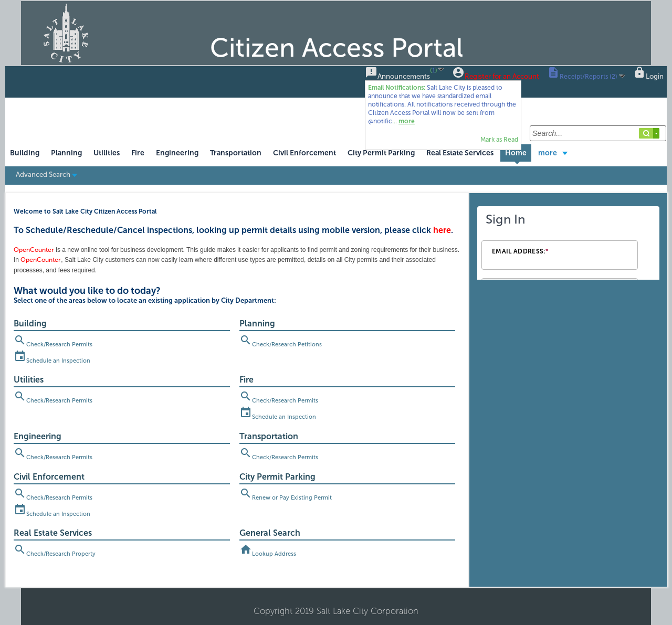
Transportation (236, 153)
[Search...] (598, 133)
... (442, 104)
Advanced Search (46, 174)
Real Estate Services (460, 153)
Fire (138, 153)
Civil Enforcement (304, 153)
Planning (66, 153)
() (434, 70)
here (442, 230)
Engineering (177, 153)
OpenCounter (34, 250)
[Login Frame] (568, 243)
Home (516, 153)
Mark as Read (499, 140)
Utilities (107, 153)
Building (25, 153)
